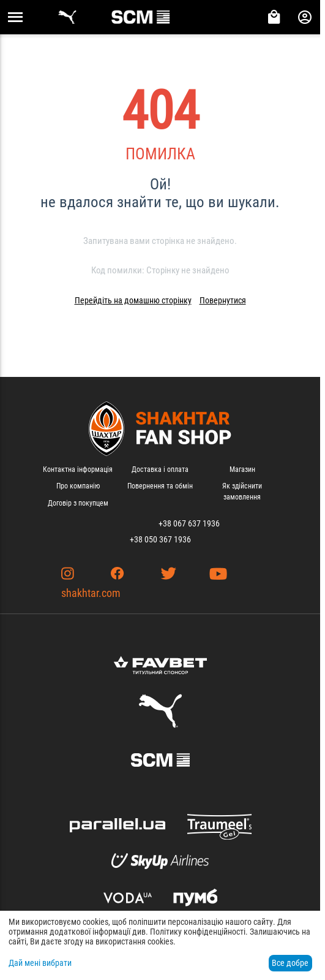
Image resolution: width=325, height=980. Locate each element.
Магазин (242, 469)
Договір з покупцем (78, 503)
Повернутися (223, 300)
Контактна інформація (78, 469)
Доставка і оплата (160, 469)
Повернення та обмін (160, 486)
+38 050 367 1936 (160, 539)
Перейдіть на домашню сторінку (133, 300)
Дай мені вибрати (40, 963)
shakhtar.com (91, 593)
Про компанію (78, 486)
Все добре (290, 963)
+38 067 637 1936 (189, 523)
